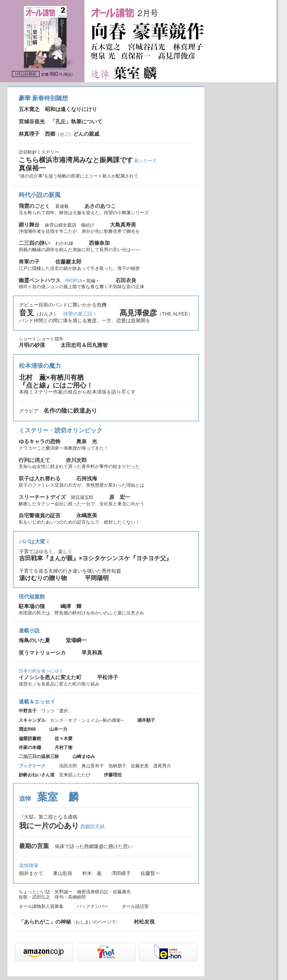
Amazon (44, 952)
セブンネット (106, 952)
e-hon (168, 952)
